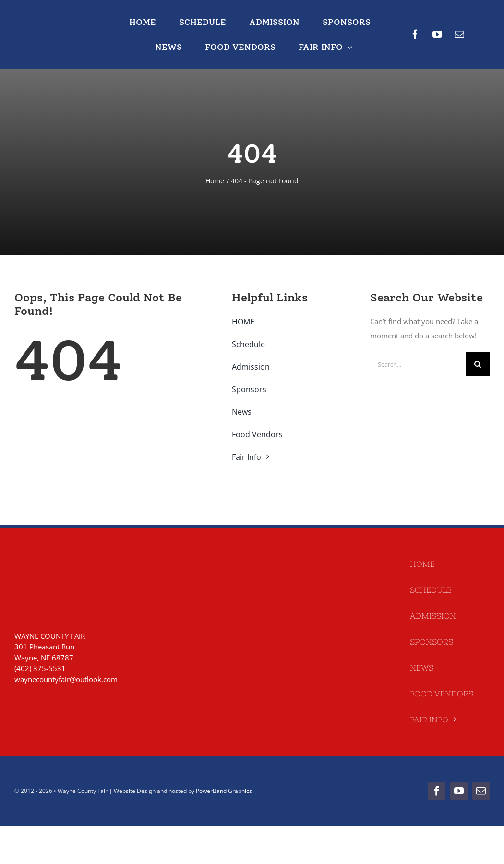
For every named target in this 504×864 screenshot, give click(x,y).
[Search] (478, 364)
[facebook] (415, 35)
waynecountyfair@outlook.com (66, 679)
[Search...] (418, 364)
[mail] (459, 35)
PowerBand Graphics (224, 791)
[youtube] (437, 35)
